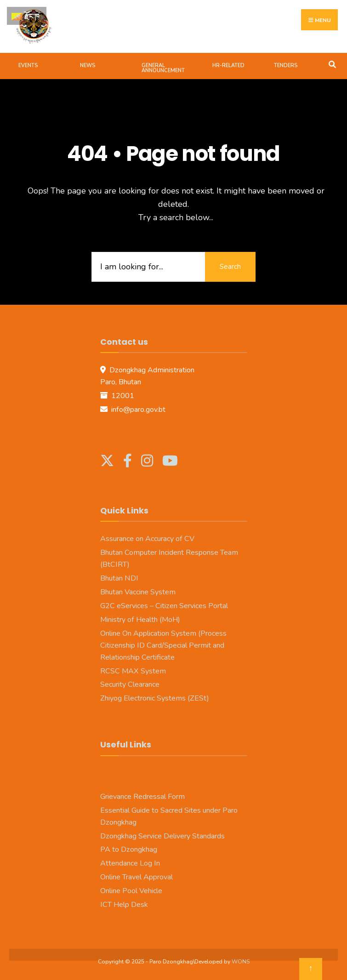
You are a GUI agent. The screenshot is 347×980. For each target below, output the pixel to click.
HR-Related (228, 66)
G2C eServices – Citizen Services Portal (164, 606)
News (88, 66)
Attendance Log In (130, 863)
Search (230, 267)
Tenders (286, 66)
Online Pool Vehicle (131, 891)
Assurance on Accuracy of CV (147, 539)
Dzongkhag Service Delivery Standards (162, 836)
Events (28, 66)
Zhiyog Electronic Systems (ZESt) (155, 698)
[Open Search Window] (332, 64)
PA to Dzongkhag (129, 849)
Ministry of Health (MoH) (140, 620)
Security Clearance (130, 684)
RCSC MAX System (133, 671)
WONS (241, 962)
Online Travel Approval (137, 877)
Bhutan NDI (119, 578)
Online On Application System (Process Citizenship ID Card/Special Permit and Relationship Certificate (163, 645)
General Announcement (163, 68)
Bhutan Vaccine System (138, 592)
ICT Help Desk (124, 905)
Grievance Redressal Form (142, 797)
